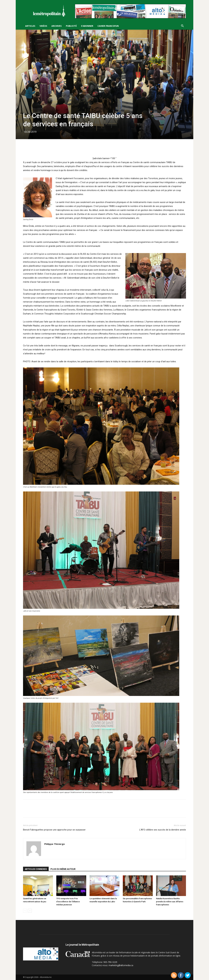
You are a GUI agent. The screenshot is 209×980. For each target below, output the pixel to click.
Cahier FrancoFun (108, 26)
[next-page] (30, 911)
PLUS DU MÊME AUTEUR (63, 869)
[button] (182, 26)
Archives (57, 26)
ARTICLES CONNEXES (36, 869)
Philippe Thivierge (54, 844)
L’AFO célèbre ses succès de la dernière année (163, 830)
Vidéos (43, 26)
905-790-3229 (110, 962)
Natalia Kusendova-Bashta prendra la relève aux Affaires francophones (170, 902)
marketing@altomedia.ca (121, 965)
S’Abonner (87, 26)
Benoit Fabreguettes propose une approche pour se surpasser (54, 830)
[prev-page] (25, 911)
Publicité (71, 26)
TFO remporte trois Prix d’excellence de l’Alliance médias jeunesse (68, 902)
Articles (30, 26)
